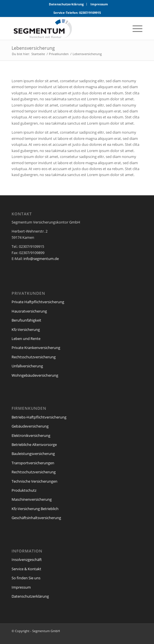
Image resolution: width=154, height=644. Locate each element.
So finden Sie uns (26, 578)
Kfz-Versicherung (26, 329)
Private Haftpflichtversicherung (38, 302)
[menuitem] (66, 4)
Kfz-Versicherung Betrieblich (35, 509)
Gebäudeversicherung (30, 426)
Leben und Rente (26, 339)
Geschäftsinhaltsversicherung (36, 518)
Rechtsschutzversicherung (34, 357)
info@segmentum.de (41, 259)
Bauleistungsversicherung (33, 454)
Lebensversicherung (33, 48)
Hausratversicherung (29, 311)
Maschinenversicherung (32, 499)
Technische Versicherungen (34, 481)
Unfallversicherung (27, 366)
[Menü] (135, 29)
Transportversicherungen (33, 463)
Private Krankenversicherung (36, 348)
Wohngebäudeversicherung (35, 375)
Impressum (99, 4)
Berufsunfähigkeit (26, 320)
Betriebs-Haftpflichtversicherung (39, 417)
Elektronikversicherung (31, 435)
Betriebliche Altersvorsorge (34, 444)
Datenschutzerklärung (66, 4)
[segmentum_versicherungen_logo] (64, 29)
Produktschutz (24, 490)
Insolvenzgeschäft (27, 560)
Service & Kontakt (26, 569)
